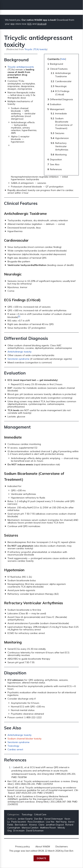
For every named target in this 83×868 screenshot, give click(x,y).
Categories (13, 814)
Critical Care (40, 814)
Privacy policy (23, 846)
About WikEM (43, 846)
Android (41, 24)
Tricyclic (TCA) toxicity (36, 49)
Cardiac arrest (15, 749)
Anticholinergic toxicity (19, 352)
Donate (41, 858)
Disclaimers (62, 846)
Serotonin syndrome (18, 359)
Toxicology (13, 746)
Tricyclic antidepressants (21, 67)
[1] (19, 316)
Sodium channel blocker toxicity (24, 739)
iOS (30, 24)
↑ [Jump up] (12, 767)
